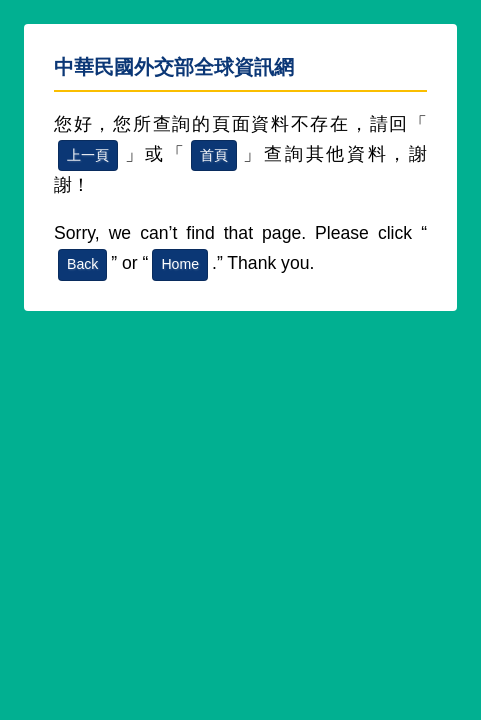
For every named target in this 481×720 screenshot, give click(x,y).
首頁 (214, 155)
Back (82, 264)
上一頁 (88, 155)
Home (180, 264)
